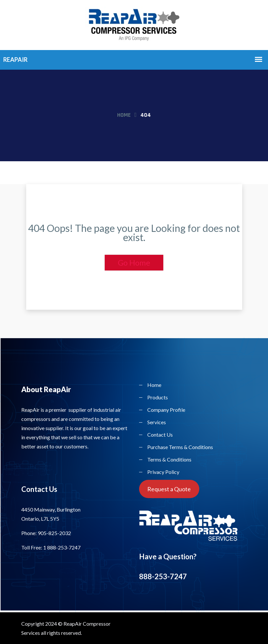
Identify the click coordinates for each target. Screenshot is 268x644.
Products (158, 397)
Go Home (134, 262)
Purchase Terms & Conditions (180, 447)
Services (157, 422)
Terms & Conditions (169, 459)
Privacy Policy (163, 472)
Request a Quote (169, 489)
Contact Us (160, 435)
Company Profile (166, 410)
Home (124, 115)
